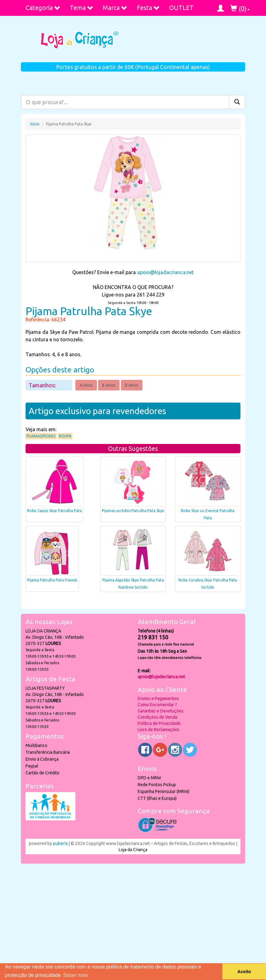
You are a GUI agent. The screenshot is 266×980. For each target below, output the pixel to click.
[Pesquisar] (237, 102)
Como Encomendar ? (157, 705)
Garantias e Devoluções (161, 711)
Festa (148, 8)
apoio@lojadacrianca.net (165, 272)
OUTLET (181, 8)
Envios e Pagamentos (158, 698)
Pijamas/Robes (41, 436)
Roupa (65, 436)
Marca (115, 8)
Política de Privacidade (159, 723)
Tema (82, 8)
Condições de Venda (157, 717)
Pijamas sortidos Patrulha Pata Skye (133, 511)
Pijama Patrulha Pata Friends (52, 580)
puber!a (60, 843)
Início (35, 124)
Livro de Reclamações (159, 730)
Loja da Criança (133, 850)
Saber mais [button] (76, 975)
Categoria (43, 8)
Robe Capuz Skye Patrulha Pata (55, 511)
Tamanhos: (43, 385)
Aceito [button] (244, 972)
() (240, 9)
